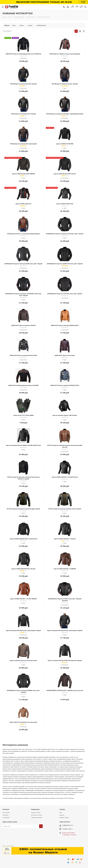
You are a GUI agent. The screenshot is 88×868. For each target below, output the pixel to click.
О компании (6, 813)
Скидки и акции (36, 813)
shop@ (64, 829)
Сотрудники (6, 818)
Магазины (6, 815)
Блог (61, 813)
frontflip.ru (70, 829)
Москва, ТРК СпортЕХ (69, 833)
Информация (35, 809)
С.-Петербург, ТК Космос (69, 835)
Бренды (62, 815)
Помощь (62, 809)
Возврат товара (64, 818)
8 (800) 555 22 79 (67, 825)
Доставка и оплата (37, 815)
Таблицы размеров (37, 818)
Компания (6, 809)
